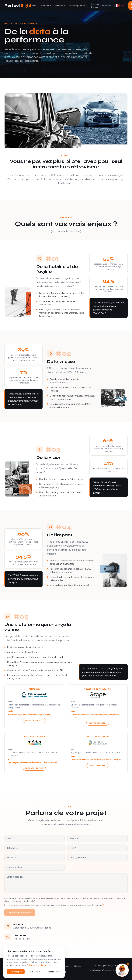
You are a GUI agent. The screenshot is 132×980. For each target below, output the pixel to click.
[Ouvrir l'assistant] (122, 970)
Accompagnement (78, 5)
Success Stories (95, 5)
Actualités (107, 5)
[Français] (117, 5)
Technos (59, 5)
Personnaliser (53, 972)
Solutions (45, 5)
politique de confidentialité (23, 901)
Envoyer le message (20, 913)
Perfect (18, 5)
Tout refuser (35, 972)
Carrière (78, 966)
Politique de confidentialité (39, 965)
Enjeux (35, 5)
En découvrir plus (34, 721)
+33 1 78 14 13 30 (21, 939)
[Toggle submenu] (51, 5)
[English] (123, 5)
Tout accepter (16, 972)
